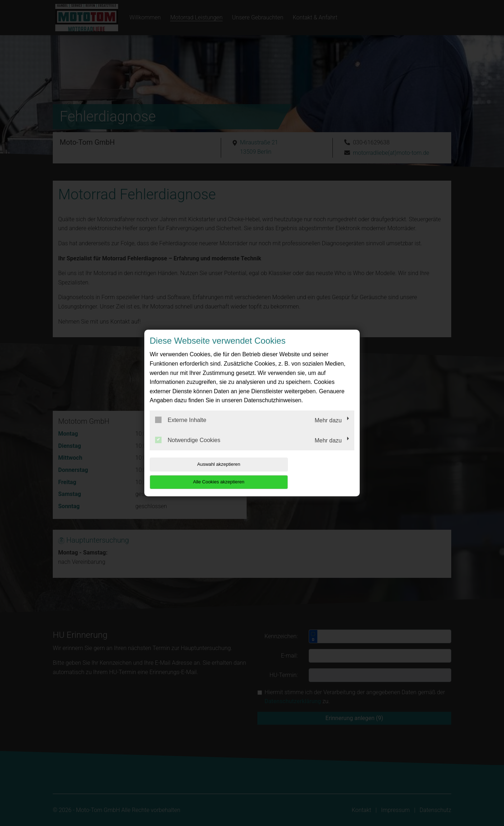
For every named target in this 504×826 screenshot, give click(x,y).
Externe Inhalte (181, 429)
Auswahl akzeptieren (196, 473)
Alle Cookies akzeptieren (308, 473)
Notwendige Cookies (188, 449)
